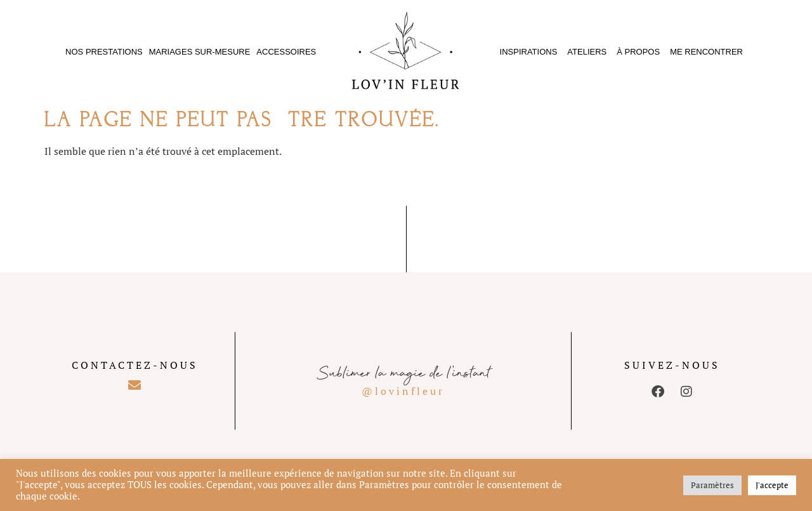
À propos (638, 52)
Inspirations (529, 52)
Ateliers (587, 52)
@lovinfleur (403, 391)
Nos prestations (104, 52)
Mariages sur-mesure (200, 52)
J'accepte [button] (772, 485)
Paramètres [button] (712, 485)
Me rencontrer (706, 52)
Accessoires (286, 52)
